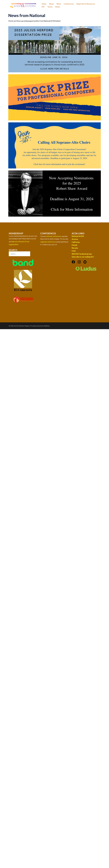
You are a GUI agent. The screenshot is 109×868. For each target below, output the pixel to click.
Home (44, 4)
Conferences (69, 4)
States (58, 7)
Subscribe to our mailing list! (83, 257)
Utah (74, 251)
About (51, 4)
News (59, 4)
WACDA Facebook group (82, 254)
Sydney (47, 326)
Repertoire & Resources (86, 4)
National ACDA (78, 236)
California (76, 242)
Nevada (75, 248)
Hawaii (74, 245)
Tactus (50, 7)
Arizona (75, 239)
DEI (43, 7)
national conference (54, 236)
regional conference (48, 242)
